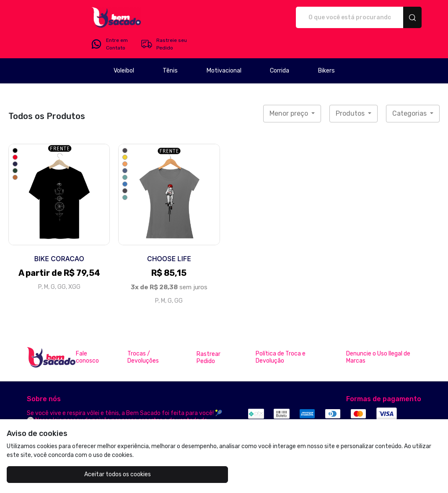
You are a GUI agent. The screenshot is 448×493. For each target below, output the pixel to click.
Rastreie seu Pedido (394, 18)
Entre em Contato (339, 18)
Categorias (410, 90)
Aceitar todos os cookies (61, 474)
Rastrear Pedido (208, 334)
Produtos (351, 90)
